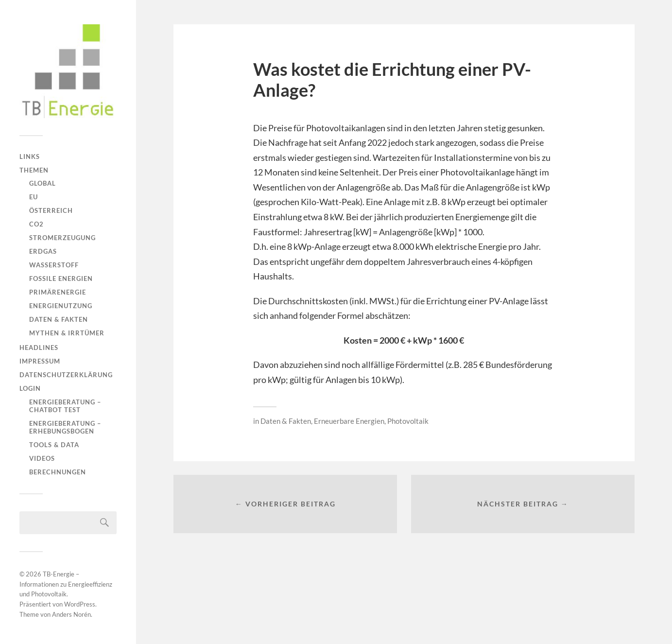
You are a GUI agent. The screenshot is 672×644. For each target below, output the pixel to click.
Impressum (40, 361)
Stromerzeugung (62, 238)
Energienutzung (61, 306)
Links (30, 157)
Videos (42, 458)
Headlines (39, 348)
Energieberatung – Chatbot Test (65, 406)
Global (43, 183)
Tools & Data (54, 445)
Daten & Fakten (59, 319)
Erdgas (43, 251)
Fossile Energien (61, 278)
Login (30, 388)
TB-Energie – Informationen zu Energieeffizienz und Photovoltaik (66, 584)
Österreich (51, 210)
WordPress (80, 604)
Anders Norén (71, 614)
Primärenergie (58, 292)
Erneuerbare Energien (349, 421)
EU (34, 197)
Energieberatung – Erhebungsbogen (65, 427)
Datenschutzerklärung (66, 375)
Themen (34, 170)
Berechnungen (58, 472)
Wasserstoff (54, 265)
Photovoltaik (408, 421)
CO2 (36, 224)
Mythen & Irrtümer (67, 333)
